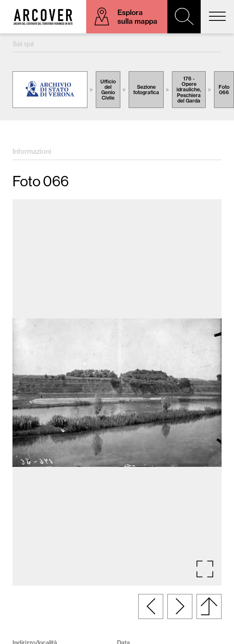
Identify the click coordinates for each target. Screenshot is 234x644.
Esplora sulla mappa (137, 17)
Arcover (43, 17)
